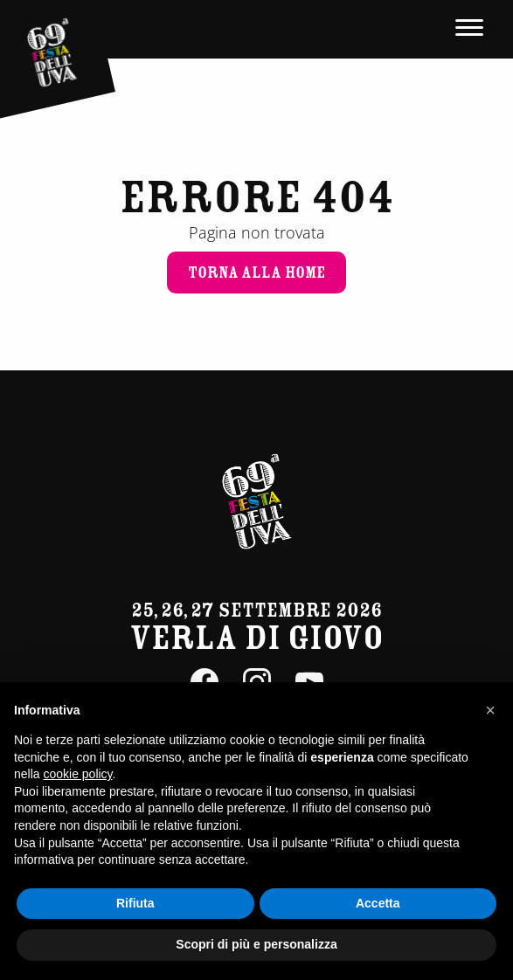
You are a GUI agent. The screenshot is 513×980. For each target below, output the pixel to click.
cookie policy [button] (77, 774)
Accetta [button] (378, 903)
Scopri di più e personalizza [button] (256, 944)
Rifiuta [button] (135, 903)
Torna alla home (256, 273)
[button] (490, 710)
